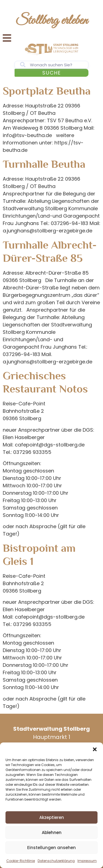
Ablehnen (52, 833)
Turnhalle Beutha (44, 164)
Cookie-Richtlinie (21, 861)
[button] (95, 749)
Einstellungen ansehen (51, 848)
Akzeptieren (52, 817)
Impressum (87, 861)
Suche (52, 73)
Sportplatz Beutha (47, 91)
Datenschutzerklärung (56, 861)
